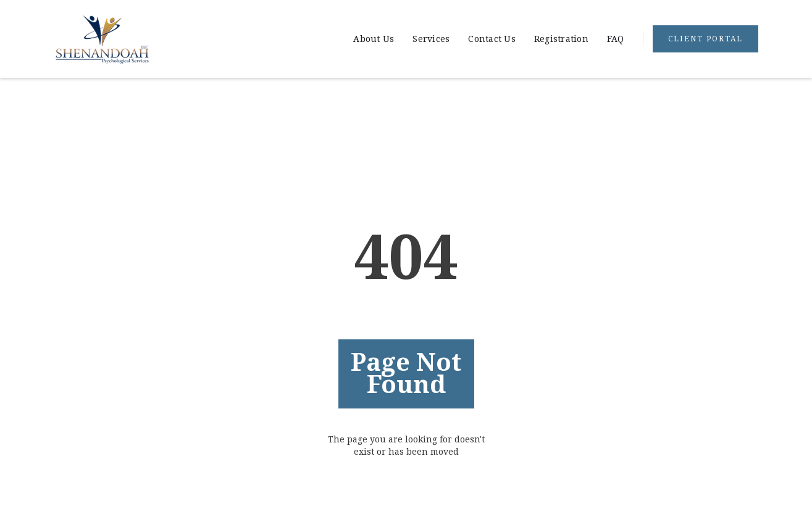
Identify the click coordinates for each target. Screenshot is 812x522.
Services (431, 39)
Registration (561, 39)
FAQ (616, 39)
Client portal (705, 39)
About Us (374, 39)
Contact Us (492, 39)
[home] (102, 39)
